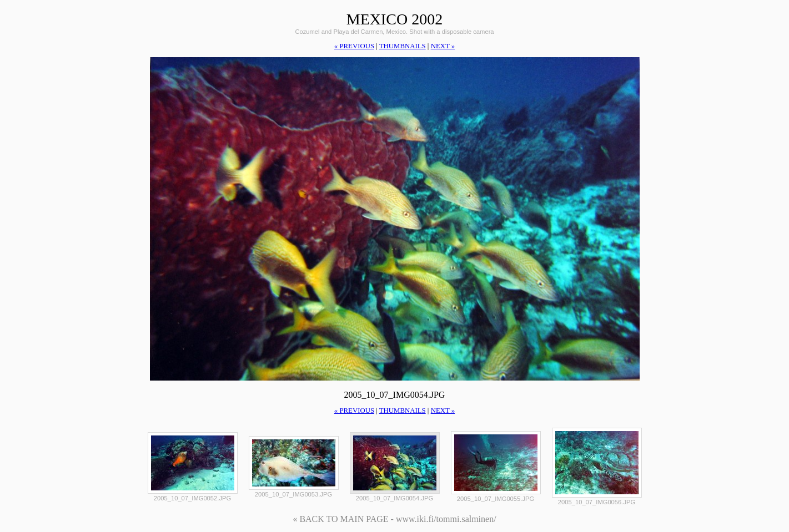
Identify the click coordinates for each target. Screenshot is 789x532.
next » (443, 46)
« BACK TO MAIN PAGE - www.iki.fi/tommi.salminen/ (394, 519)
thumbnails (403, 46)
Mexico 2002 (394, 19)
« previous (354, 46)
